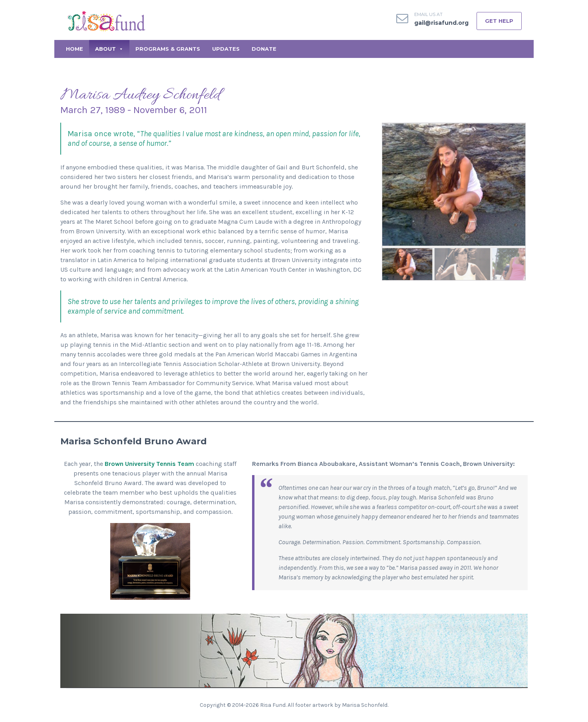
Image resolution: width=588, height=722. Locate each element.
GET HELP (499, 21)
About (109, 49)
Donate (264, 49)
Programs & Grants (168, 49)
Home (74, 49)
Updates (226, 49)
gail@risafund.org (441, 23)
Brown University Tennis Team (149, 464)
